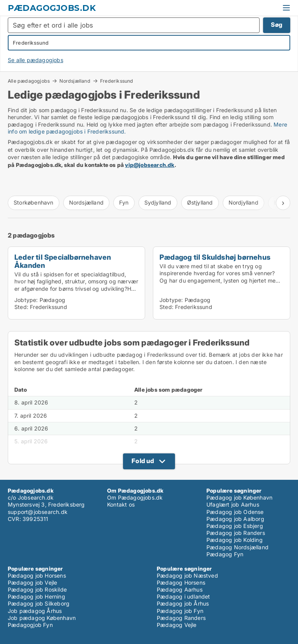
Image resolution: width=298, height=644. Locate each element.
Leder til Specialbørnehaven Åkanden (63, 261)
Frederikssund (117, 81)
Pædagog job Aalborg (235, 519)
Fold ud (143, 461)
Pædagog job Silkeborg (39, 603)
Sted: (21, 307)
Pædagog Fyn (225, 554)
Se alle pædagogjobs (36, 60)
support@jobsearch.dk (38, 512)
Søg (277, 25)
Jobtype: (26, 300)
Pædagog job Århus (183, 603)
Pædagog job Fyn (180, 611)
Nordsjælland (75, 81)
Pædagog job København (239, 497)
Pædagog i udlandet (184, 596)
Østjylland (200, 202)
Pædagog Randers (181, 618)
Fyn (124, 202)
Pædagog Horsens (181, 582)
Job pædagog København (42, 618)
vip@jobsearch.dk (150, 165)
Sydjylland (158, 202)
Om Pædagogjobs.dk (135, 497)
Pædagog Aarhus (180, 589)
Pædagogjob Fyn (30, 625)
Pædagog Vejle (177, 625)
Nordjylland (243, 202)
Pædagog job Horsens (37, 575)
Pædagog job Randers (236, 533)
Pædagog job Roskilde (37, 589)
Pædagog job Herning (36, 596)
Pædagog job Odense (235, 512)
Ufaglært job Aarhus (233, 504)
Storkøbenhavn (34, 202)
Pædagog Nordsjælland (237, 547)
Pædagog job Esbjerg (235, 526)
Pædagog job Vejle (32, 582)
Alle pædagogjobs (29, 81)
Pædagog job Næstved (187, 575)
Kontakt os (121, 504)
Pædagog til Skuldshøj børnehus (215, 257)
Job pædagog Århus (35, 611)
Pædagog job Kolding (235, 540)
